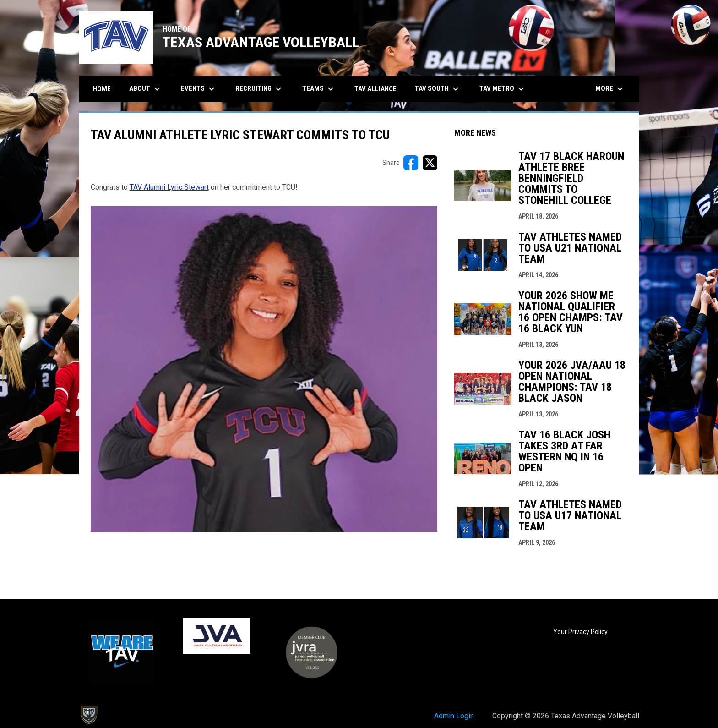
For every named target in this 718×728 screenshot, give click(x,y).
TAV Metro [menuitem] (503, 89)
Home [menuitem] (102, 89)
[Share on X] (430, 163)
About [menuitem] (146, 89)
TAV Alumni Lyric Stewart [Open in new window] (169, 187)
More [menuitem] (610, 89)
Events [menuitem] (199, 89)
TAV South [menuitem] (438, 89)
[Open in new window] (264, 369)
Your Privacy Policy (580, 632)
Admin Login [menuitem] (454, 716)
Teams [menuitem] (319, 89)
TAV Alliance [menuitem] (375, 89)
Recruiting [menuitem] (260, 89)
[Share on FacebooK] (411, 163)
